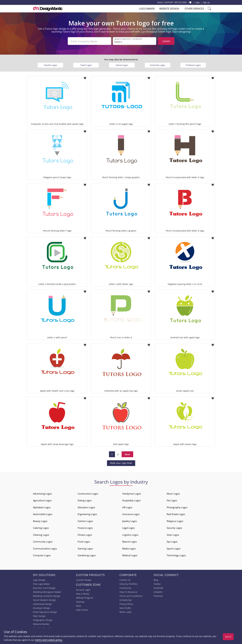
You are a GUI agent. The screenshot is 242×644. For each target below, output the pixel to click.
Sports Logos (174, 548)
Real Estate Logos (176, 514)
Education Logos (86, 507)
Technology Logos (176, 555)
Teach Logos (86, 64)
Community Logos (43, 541)
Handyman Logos (132, 493)
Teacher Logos (50, 64)
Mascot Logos (129, 541)
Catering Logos (41, 527)
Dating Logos (85, 500)
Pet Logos (172, 500)
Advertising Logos (42, 493)
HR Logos (127, 507)
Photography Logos (177, 507)
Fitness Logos (85, 534)
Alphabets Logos (42, 507)
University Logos (158, 64)
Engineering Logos (87, 514)
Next (127, 454)
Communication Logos (45, 548)
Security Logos (174, 527)
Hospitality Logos (131, 500)
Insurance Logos (131, 514)
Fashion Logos (85, 520)
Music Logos (173, 493)
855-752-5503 (181, 2)
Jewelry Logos (130, 520)
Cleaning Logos (41, 534)
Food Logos (84, 541)
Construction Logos (88, 493)
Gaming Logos (85, 548)
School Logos (122, 64)
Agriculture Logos (42, 500)
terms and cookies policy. (49, 640)
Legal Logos (128, 527)
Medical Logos (130, 555)
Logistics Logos (130, 534)
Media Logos (129, 548)
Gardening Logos (87, 555)
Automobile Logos (43, 514)
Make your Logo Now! (121, 462)
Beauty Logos (40, 520)
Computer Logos (42, 555)
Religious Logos (175, 520)
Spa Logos (172, 541)
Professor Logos (193, 64)
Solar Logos (173, 534)
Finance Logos (85, 527)
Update (166, 41)
